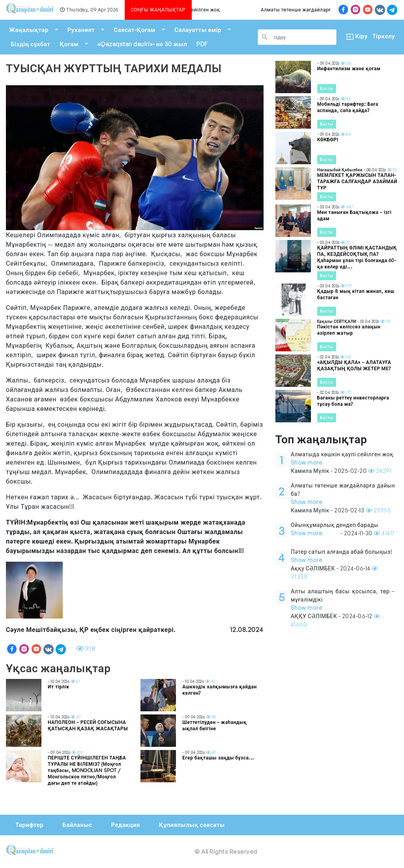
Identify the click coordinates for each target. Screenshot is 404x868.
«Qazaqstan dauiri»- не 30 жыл (142, 44)
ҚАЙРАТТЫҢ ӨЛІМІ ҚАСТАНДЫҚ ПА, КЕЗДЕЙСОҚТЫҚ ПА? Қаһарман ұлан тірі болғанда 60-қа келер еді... (357, 257)
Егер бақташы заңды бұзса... (218, 758)
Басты (327, 88)
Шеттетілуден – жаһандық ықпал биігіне (214, 725)
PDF (202, 44)
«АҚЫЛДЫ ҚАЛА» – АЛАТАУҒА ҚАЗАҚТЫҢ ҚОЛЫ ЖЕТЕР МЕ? (354, 365)
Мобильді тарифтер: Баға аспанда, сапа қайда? (348, 107)
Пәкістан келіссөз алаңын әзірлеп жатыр (349, 330)
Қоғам (69, 44)
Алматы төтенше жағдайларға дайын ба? (314, 10)
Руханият (81, 30)
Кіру (354, 37)
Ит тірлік (58, 687)
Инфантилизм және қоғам (349, 68)
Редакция (125, 825)
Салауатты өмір (198, 30)
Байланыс (77, 825)
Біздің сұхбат (30, 44)
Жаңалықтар (29, 30)
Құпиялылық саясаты (192, 825)
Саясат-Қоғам (135, 30)
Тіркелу (384, 36)
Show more (307, 462)
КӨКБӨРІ (328, 140)
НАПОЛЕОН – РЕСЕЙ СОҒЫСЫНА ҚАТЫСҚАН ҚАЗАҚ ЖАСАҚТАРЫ (88, 725)
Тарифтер (29, 825)
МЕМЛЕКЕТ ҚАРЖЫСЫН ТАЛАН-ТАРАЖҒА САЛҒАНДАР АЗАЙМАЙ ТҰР (357, 181)
